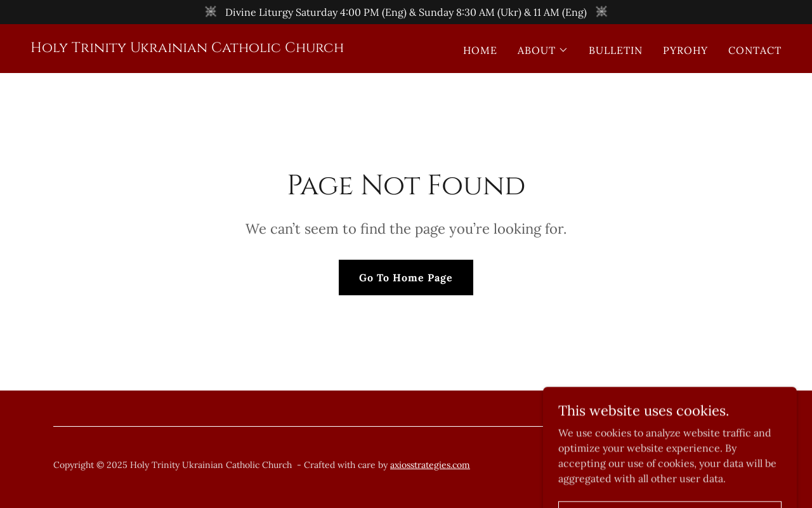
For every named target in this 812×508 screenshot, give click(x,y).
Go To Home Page (406, 277)
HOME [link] (480, 50)
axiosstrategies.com (430, 465)
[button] (543, 50)
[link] (187, 48)
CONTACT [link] (755, 50)
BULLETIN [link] (616, 50)
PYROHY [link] (685, 50)
